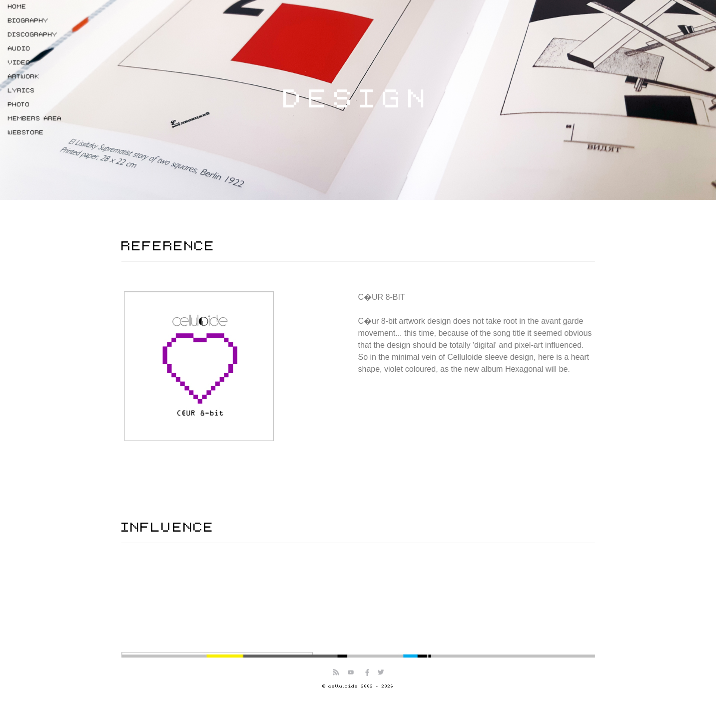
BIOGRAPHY (28, 21)
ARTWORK (24, 77)
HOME (17, 7)
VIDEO (19, 63)
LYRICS (21, 91)
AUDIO (19, 49)
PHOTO (19, 105)
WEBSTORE (26, 133)
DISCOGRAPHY (33, 35)
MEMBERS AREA (35, 119)
